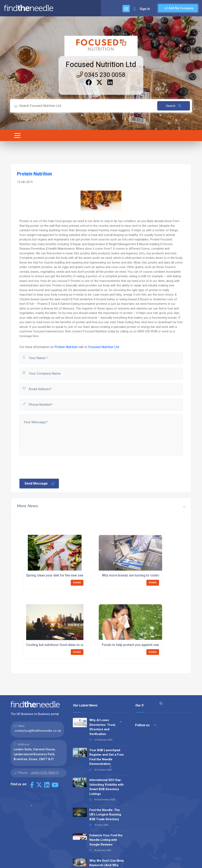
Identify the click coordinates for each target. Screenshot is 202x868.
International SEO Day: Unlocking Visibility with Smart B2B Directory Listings (107, 787)
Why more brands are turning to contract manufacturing (144, 575)
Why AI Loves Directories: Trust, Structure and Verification (103, 727)
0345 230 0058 (101, 75)
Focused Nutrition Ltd (101, 65)
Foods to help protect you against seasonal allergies (141, 645)
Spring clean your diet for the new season (58, 575)
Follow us (146, 725)
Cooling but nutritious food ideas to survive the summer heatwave (76, 645)
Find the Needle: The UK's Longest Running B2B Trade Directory (105, 815)
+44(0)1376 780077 (44, 773)
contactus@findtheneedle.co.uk (38, 731)
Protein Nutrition (66, 347)
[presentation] (50, 467)
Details (77, 583)
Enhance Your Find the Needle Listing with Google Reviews (106, 840)
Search (174, 106)
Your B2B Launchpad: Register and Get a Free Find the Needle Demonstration (107, 757)
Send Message (40, 484)
